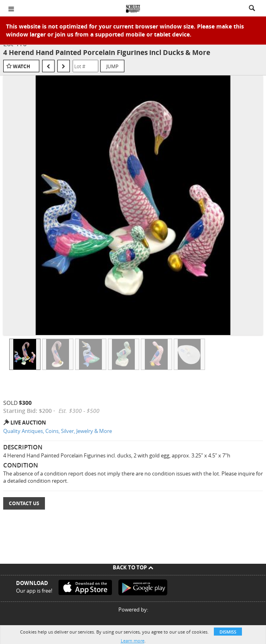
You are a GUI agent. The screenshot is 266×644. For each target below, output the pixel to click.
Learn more (133, 641)
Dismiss (228, 632)
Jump (112, 66)
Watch (21, 66)
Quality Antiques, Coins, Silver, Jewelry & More (58, 431)
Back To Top (133, 567)
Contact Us (24, 503)
